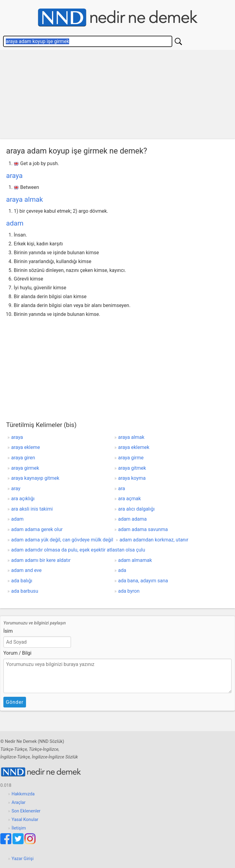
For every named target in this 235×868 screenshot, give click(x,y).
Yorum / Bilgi (17, 653)
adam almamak (135, 560)
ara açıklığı (23, 499)
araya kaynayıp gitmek (35, 478)
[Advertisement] (117, 96)
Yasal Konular (25, 820)
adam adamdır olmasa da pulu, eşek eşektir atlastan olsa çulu (78, 550)
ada (122, 570)
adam (15, 223)
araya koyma (132, 478)
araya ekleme (26, 447)
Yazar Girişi (23, 859)
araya (14, 175)
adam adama (132, 519)
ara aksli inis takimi (32, 509)
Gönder (15, 702)
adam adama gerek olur (37, 529)
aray (16, 488)
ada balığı (22, 581)
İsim (8, 631)
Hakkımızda (23, 794)
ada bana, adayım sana (143, 581)
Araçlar (19, 803)
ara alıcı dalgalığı (136, 509)
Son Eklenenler (26, 811)
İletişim (19, 828)
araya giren (23, 458)
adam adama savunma (143, 529)
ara (122, 488)
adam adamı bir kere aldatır (41, 560)
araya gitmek (132, 468)
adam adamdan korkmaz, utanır (154, 540)
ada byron (129, 591)
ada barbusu (25, 591)
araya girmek (25, 468)
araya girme (131, 458)
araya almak (24, 199)
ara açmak (129, 499)
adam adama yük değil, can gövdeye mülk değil (62, 540)
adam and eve (26, 570)
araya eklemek (134, 447)
